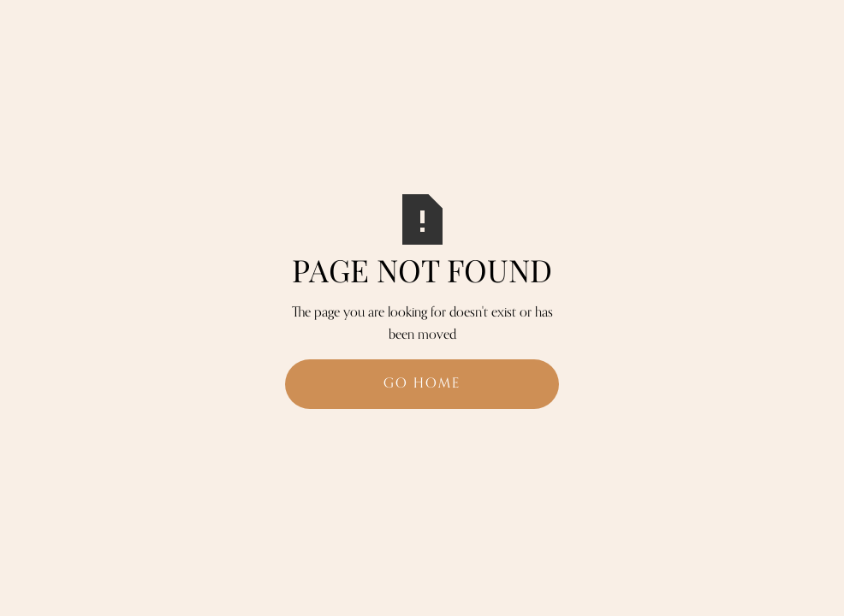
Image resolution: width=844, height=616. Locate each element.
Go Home (422, 383)
